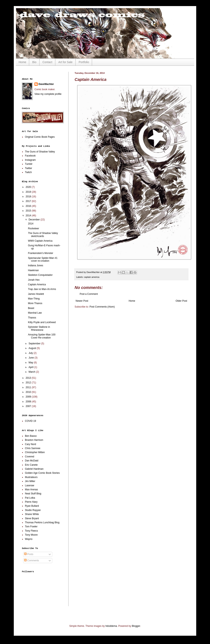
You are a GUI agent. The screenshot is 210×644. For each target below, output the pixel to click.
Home (22, 62)
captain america (92, 277)
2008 (29, 402)
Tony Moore (31, 535)
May (31, 363)
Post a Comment (89, 294)
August (33, 348)
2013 (29, 378)
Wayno (29, 539)
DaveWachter (46, 84)
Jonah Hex (34, 280)
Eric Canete (31, 465)
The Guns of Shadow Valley (40, 152)
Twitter (28, 168)
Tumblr (29, 164)
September (35, 344)
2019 (29, 192)
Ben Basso (31, 436)
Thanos (32, 318)
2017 (29, 201)
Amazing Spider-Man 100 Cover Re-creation (42, 336)
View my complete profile (48, 94)
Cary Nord (31, 444)
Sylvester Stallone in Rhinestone (39, 328)
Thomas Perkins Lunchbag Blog (42, 522)
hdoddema (111, 626)
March (32, 372)
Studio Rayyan (33, 510)
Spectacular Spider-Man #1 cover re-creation (43, 259)
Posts (29, 554)
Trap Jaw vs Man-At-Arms (42, 289)
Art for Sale (65, 62)
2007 (29, 406)
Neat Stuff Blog (33, 494)
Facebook (30, 156)
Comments (32, 560)
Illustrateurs (31, 477)
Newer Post (82, 301)
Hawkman (33, 270)
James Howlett (36, 294)
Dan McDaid (32, 461)
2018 (29, 197)
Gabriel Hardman (34, 469)
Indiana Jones (36, 265)
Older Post (181, 301)
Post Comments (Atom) (102, 307)
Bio (34, 62)
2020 (29, 187)
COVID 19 (31, 421)
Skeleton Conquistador (40, 275)
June (32, 358)
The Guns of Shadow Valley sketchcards (43, 235)
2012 (29, 383)
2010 (29, 392)
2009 (29, 397)
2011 (29, 387)
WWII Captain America (40, 241)
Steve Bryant (32, 518)
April (31, 367)
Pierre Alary (31, 502)
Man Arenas (31, 490)
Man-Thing (34, 299)
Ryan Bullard (32, 506)
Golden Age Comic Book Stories (42, 473)
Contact (47, 62)
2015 (29, 211)
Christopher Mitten (35, 452)
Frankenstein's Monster (41, 253)
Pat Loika (30, 498)
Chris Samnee (33, 448)
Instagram (30, 160)
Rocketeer (34, 228)
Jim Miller (30, 481)
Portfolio (84, 62)
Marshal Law (35, 313)
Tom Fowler (31, 527)
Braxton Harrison (34, 440)
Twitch (28, 172)
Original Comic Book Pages (40, 137)
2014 (29, 216)
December (35, 220)
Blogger (136, 626)
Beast (31, 308)
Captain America (37, 284)
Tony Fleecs (31, 531)
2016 (29, 206)
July (31, 353)
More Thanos (35, 303)
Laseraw (29, 485)
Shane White (32, 514)
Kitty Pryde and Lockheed (42, 322)
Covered (29, 457)
